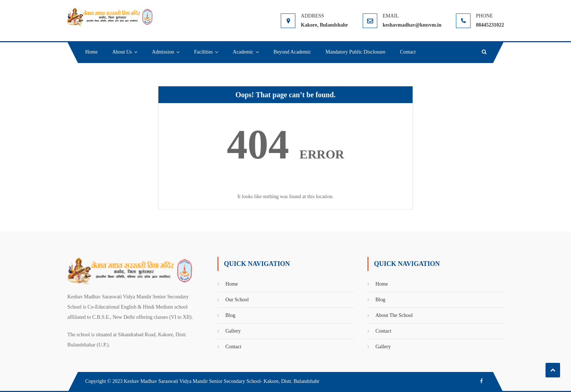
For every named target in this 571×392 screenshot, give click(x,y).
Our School (237, 300)
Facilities (203, 52)
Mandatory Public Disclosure (355, 52)
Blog (230, 315)
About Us (122, 52)
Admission (163, 52)
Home (91, 52)
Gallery (233, 331)
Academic (243, 52)
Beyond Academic (292, 52)
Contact (408, 52)
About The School (394, 315)
